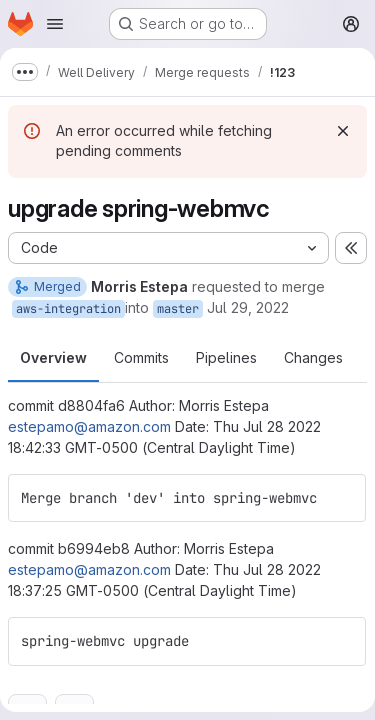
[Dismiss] (343, 131)
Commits (141, 357)
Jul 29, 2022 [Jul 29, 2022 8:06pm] (248, 307)
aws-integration (68, 309)
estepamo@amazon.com (89, 426)
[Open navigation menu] (55, 24)
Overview (53, 357)
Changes (313, 357)
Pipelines (226, 357)
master (178, 309)
